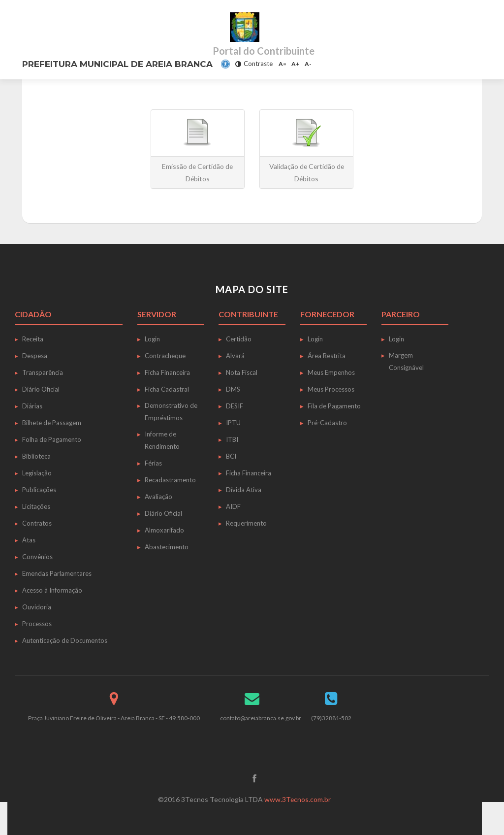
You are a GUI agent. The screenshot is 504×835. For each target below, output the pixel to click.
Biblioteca (36, 456)
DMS (233, 389)
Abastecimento (167, 547)
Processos (37, 624)
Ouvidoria (37, 607)
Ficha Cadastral (167, 389)
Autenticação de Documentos (65, 640)
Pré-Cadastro (327, 423)
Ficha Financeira (167, 372)
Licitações (36, 506)
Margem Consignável (406, 361)
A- (308, 64)
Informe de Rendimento (162, 440)
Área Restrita (327, 356)
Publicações (39, 490)
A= (283, 64)
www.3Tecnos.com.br (298, 799)
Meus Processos (331, 389)
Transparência (43, 372)
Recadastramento (170, 480)
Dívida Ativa (244, 490)
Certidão (239, 339)
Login (152, 339)
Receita (33, 339)
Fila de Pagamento (334, 406)
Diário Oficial (41, 389)
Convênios (37, 557)
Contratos (37, 523)
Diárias (32, 406)
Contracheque (165, 356)
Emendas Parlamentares (57, 573)
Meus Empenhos (331, 372)
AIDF (233, 506)
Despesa (35, 356)
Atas (29, 540)
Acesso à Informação (52, 590)
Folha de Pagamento (52, 439)
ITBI (232, 439)
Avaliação (158, 497)
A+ (296, 64)
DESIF (235, 406)
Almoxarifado (164, 530)
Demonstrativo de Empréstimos (171, 412)
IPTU (233, 423)
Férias (153, 463)
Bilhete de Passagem (52, 423)
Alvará (235, 356)
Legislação (37, 473)
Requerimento (246, 523)
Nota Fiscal (242, 372)
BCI (231, 456)
